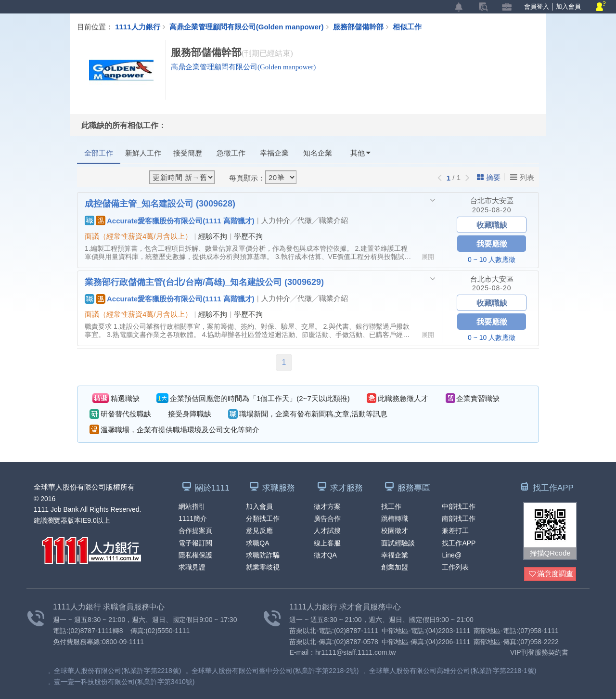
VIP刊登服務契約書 (539, 652)
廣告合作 (327, 518)
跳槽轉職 (395, 518)
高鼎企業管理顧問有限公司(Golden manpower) (247, 26)
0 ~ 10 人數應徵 (492, 259)
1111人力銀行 (137, 26)
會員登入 (537, 6)
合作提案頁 (195, 531)
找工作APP (459, 543)
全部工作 (99, 153)
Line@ (452, 555)
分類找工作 (263, 518)
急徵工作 (231, 153)
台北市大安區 (492, 201)
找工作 (391, 506)
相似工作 (407, 26)
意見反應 (259, 531)
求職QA (257, 543)
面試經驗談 (398, 543)
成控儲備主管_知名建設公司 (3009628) (160, 203)
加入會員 (568, 6)
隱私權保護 (195, 555)
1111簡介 (193, 518)
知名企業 (318, 153)
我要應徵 (492, 243)
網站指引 (192, 506)
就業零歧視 (263, 567)
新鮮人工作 (143, 153)
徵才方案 (327, 506)
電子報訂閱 (195, 543)
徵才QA (325, 555)
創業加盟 (395, 567)
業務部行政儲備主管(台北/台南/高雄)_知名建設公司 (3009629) (204, 282)
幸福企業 (274, 153)
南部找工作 (459, 518)
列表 (522, 177)
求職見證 (192, 567)
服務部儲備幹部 (363, 26)
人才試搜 (327, 531)
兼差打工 (455, 531)
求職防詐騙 (263, 555)
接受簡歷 (188, 153)
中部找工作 (459, 506)
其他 (360, 153)
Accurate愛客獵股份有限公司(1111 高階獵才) (170, 220)
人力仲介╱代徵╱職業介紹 (305, 220)
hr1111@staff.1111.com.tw (355, 652)
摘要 (489, 177)
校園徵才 (395, 531)
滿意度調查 (551, 574)
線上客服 (327, 543)
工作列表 (455, 567)
